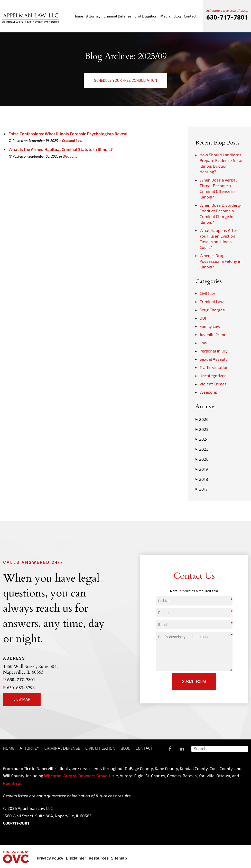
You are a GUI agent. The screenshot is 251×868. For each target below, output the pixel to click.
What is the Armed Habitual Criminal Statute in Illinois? (61, 149)
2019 (202, 469)
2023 (202, 449)
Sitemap (119, 858)
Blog (177, 16)
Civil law (207, 293)
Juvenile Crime (213, 334)
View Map (22, 699)
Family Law (210, 326)
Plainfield (12, 783)
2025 (202, 429)
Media (165, 16)
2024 (202, 439)
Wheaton (53, 776)
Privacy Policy (50, 858)
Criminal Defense (117, 16)
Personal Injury (214, 351)
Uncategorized (213, 376)
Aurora (69, 776)
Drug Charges (212, 310)
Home (78, 16)
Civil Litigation (146, 16)
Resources (99, 858)
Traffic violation (214, 367)
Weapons (70, 156)
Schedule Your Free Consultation (125, 80)
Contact (190, 16)
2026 (202, 419)
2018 (202, 479)
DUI (203, 318)
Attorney (93, 16)
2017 (202, 489)
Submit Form (194, 682)
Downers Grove (93, 776)
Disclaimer (76, 858)
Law (203, 343)
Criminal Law (72, 141)
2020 (202, 459)
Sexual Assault (213, 359)
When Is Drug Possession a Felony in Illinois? (221, 261)
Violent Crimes (213, 384)
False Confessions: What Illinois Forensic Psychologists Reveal (68, 134)
